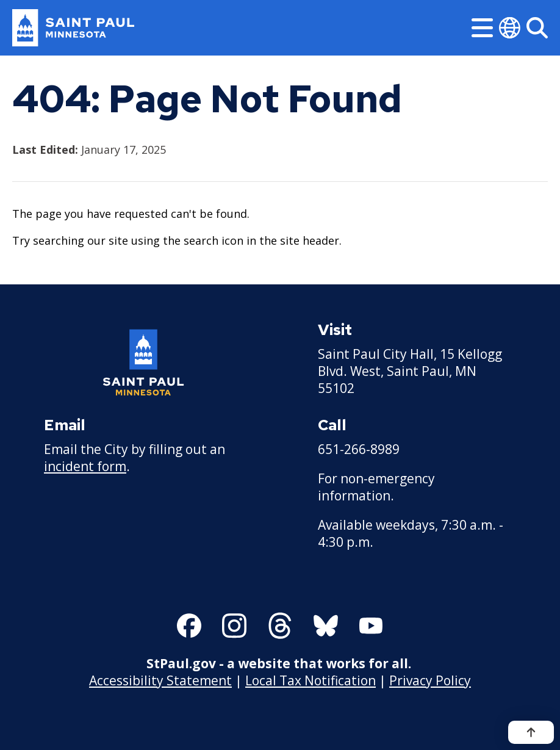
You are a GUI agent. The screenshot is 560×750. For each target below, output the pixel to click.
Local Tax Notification (311, 680)
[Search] (537, 28)
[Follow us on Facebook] (189, 626)
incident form (85, 466)
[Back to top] (531, 732)
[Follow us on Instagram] (234, 626)
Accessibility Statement (160, 680)
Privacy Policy (430, 680)
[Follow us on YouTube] (371, 626)
